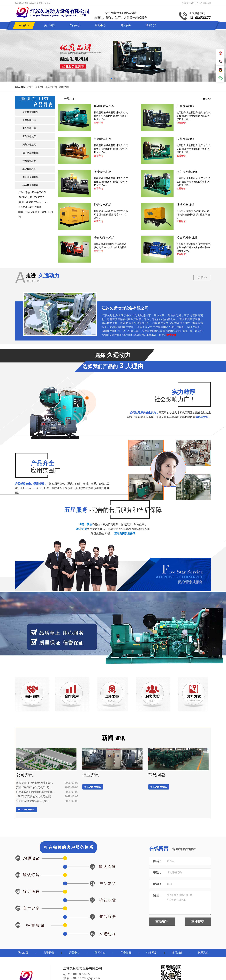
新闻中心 (100, 25)
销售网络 (152, 953)
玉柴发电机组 (29, 136)
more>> (206, 99)
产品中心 (75, 25)
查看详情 (98, 123)
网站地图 (207, 3)
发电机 (30, 87)
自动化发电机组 (30, 177)
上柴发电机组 (29, 120)
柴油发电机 (64, 87)
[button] (112, 78)
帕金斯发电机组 (30, 185)
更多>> (202, 278)
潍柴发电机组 (29, 145)
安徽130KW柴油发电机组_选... (34, 787)
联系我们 (199, 3)
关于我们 (190, 3)
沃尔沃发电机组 (30, 153)
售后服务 (126, 25)
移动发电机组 (29, 169)
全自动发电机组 (104, 238)
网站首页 (24, 25)
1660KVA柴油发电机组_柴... (33, 801)
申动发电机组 (29, 128)
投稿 (184, 3)
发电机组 (39, 87)
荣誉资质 (126, 953)
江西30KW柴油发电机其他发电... (35, 792)
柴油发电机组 (51, 87)
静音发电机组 (29, 161)
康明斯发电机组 (30, 112)
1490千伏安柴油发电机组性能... (34, 796)
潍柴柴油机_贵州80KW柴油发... (35, 783)
